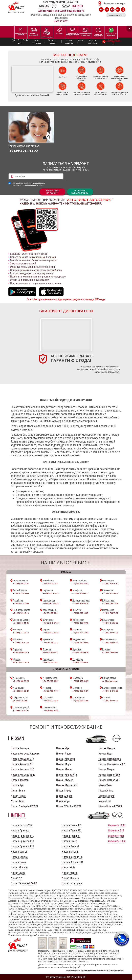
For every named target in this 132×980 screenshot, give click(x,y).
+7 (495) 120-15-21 (51, 584)
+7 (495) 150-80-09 (80, 681)
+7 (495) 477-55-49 (51, 701)
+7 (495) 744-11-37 (51, 643)
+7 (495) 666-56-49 (21, 691)
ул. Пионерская (110, 681)
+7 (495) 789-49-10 (21, 613)
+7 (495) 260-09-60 (80, 643)
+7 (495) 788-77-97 (110, 613)
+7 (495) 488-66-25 (21, 681)
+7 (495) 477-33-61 (51, 613)
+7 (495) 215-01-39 (21, 593)
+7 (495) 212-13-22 (24, 151)
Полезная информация (73, 970)
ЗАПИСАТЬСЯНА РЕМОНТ (52, 192)
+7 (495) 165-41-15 (51, 691)
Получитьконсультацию (80, 192)
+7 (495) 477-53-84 (80, 633)
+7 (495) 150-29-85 (21, 584)
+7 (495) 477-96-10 (51, 633)
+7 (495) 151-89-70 (80, 603)
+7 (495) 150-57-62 (110, 603)
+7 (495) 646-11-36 (21, 623)
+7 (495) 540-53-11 (51, 652)
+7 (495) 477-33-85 (51, 603)
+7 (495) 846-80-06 (51, 711)
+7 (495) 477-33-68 (21, 603)
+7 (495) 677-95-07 (80, 613)
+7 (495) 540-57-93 (51, 623)
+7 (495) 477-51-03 (110, 633)
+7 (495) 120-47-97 (21, 711)
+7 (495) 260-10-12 (110, 584)
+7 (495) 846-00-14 (21, 652)
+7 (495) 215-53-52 (110, 623)
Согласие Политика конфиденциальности (110, 970)
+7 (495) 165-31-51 (80, 691)
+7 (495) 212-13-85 (110, 691)
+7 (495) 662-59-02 (110, 643)
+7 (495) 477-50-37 (110, 593)
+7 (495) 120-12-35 (21, 643)
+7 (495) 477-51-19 (21, 662)
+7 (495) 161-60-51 (51, 662)
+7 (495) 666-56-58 (80, 701)
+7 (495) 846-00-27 (80, 593)
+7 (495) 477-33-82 (80, 584)
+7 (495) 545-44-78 (80, 652)
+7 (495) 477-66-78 (110, 701)
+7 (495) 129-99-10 (80, 623)
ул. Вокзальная (20, 701)
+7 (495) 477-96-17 (21, 633)
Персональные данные (89, 970)
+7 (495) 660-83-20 (80, 662)
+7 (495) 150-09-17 (110, 652)
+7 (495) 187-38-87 (51, 681)
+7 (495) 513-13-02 (51, 593)
